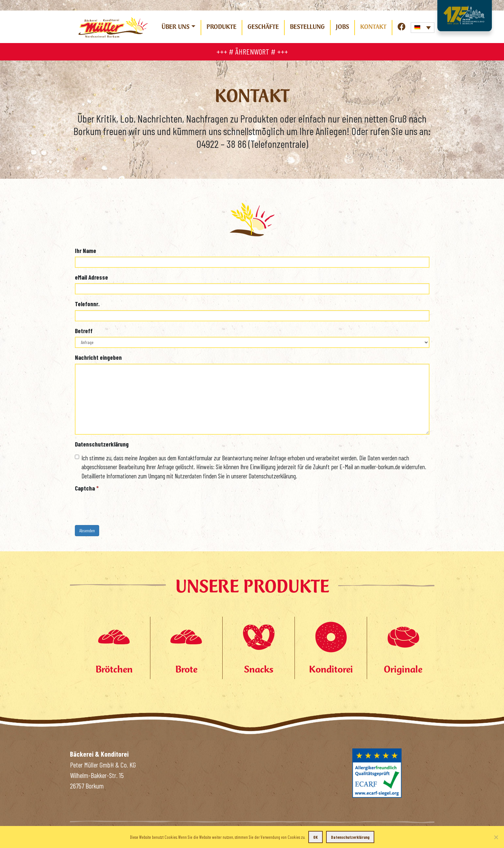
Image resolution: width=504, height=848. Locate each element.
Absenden (87, 530)
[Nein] (496, 837)
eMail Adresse (91, 277)
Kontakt (373, 27)
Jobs (342, 27)
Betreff (84, 331)
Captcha (87, 488)
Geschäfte (263, 27)
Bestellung (307, 27)
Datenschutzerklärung (102, 444)
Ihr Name (86, 251)
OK (316, 837)
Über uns (175, 27)
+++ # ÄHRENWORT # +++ (252, 51)
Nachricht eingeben (98, 357)
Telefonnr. (87, 304)
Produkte (221, 27)
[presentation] (125, 507)
